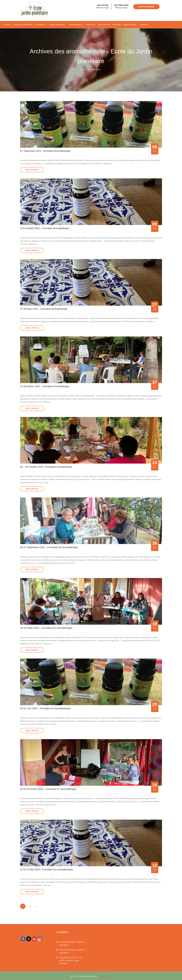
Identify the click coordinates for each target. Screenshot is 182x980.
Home (83, 69)
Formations (41, 25)
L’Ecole (7, 25)
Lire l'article (32, 170)
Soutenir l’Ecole (130, 25)
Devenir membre (146, 7)
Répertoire (117, 25)
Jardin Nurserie (104, 25)
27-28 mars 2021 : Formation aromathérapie (44, 309)
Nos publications (75, 25)
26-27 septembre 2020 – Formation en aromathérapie (49, 547)
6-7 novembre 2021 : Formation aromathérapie (46, 151)
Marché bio (91, 25)
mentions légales (105, 976)
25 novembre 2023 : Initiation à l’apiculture (72, 950)
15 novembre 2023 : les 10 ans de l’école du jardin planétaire (71, 960)
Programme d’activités (23, 25)
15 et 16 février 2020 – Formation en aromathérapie (49, 788)
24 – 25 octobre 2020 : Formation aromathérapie (47, 467)
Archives (144, 25)
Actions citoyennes (57, 25)
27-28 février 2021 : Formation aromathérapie (45, 386)
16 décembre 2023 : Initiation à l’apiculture (72, 943)
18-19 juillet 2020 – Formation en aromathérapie (47, 627)
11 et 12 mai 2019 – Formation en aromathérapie (47, 869)
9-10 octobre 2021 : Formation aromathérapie (45, 228)
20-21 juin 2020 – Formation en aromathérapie (46, 708)
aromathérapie (95, 69)
